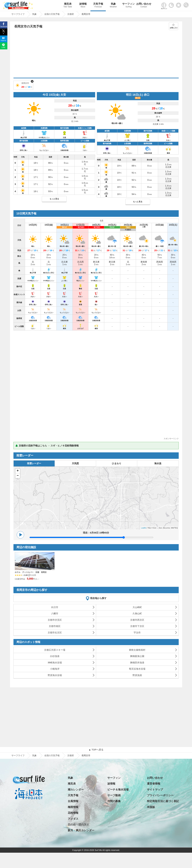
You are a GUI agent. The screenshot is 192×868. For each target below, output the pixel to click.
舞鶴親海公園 (137, 656)
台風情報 (73, 801)
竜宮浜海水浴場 (137, 669)
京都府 (71, 755)
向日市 (55, 607)
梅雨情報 (73, 807)
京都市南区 (55, 626)
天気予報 (98, 6)
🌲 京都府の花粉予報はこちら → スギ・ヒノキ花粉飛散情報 (47, 446)
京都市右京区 (55, 633)
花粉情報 (73, 813)
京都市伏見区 (55, 620)
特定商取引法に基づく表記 (163, 801)
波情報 (83, 6)
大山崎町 (137, 607)
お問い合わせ (144, 6)
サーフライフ (18, 755)
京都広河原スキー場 (55, 650)
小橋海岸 (55, 669)
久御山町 (137, 613)
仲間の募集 (114, 801)
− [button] (18, 476)
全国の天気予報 (52, 755)
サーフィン (129, 6)
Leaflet (144, 528)
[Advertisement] (96, 54)
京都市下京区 (137, 626)
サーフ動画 (114, 795)
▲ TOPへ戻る (96, 750)
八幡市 (55, 613)
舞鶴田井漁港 (137, 663)
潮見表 (68, 6)
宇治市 (137, 633)
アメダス (73, 819)
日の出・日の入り (78, 825)
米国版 (151, 807)
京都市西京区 (137, 620)
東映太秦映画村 (137, 650)
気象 (113, 6)
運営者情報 (154, 784)
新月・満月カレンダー (81, 830)
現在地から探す (98, 598)
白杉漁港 (55, 656)
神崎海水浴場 (55, 663)
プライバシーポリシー (160, 795)
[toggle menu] (187, 4)
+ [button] (18, 471)
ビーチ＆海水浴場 (118, 790)
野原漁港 (137, 675)
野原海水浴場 (55, 675)
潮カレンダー (76, 790)
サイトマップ (155, 790)
